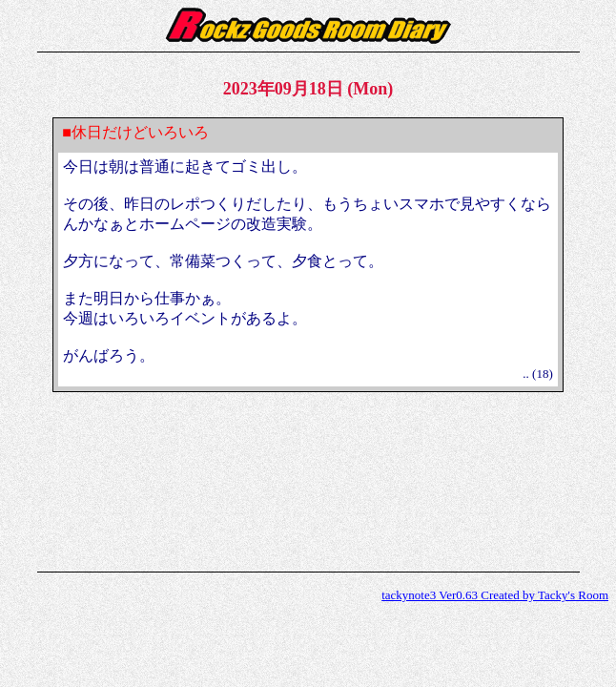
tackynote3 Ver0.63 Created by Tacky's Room (495, 595)
